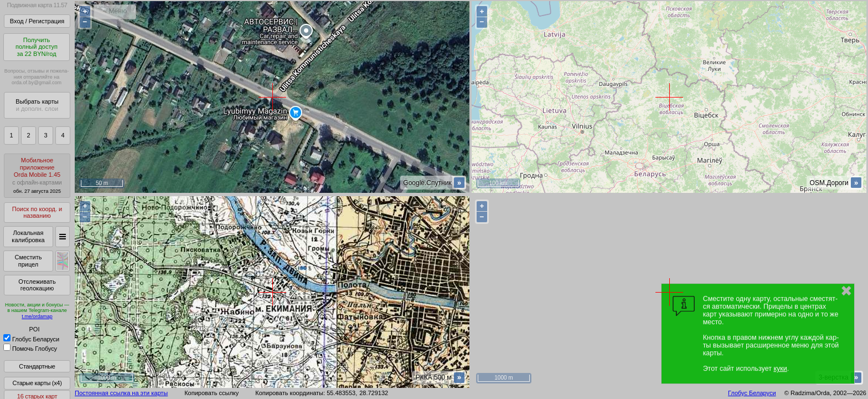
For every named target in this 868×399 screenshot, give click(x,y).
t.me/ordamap (37, 316)
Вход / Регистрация (37, 21)
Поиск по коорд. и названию (37, 213)
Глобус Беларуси (31, 339)
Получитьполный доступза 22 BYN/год (37, 47)
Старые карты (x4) (37, 383)
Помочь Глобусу (30, 349)
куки (780, 369)
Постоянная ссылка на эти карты (121, 393)
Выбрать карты (37, 105)
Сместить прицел (28, 261)
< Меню (115, 11)
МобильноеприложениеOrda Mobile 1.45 (37, 175)
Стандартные (37, 366)
